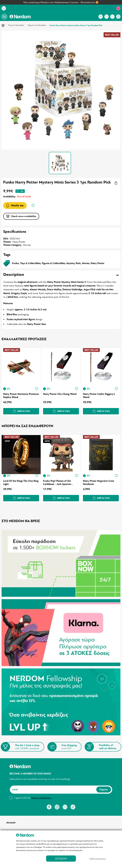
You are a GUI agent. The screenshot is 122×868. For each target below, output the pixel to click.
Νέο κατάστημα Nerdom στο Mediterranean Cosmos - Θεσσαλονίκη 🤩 (61, 2)
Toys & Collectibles (16, 25)
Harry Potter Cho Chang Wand (60, 393)
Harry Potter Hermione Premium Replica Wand (16, 395)
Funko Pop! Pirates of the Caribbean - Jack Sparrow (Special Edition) (57, 481)
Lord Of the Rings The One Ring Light (21, 481)
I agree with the (33, 795)
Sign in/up (12, 829)
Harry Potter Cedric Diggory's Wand (99, 395)
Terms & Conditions (41, 795)
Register (104, 787)
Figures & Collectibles (37, 25)
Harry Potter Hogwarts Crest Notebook (99, 481)
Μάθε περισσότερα (98, 859)
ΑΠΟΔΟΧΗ (61, 859)
